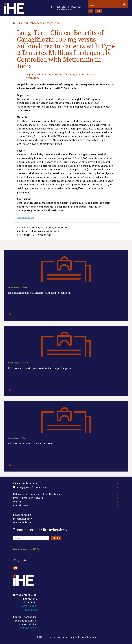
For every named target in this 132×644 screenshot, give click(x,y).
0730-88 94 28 (28, 628)
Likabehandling (22, 515)
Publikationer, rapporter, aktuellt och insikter (39, 494)
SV (91, 11)
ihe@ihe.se (31, 610)
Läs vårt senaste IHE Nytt (27, 549)
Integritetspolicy (22, 519)
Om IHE (17, 502)
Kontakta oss (21, 505)
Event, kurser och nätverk (28, 498)
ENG (98, 11)
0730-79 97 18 (30, 606)
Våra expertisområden (26, 483)
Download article (27, 217)
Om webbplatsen (23, 522)
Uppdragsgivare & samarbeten (31, 487)
